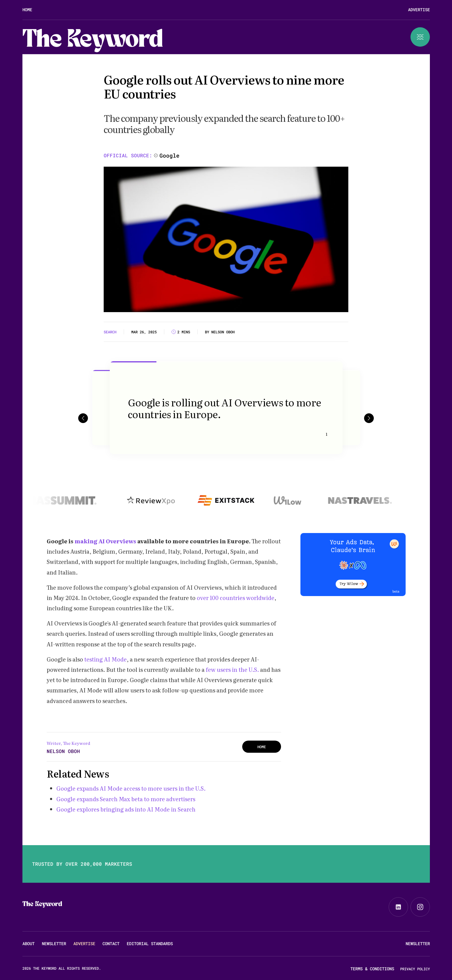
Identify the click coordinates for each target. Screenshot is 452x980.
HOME (262, 747)
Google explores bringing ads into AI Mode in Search (127, 809)
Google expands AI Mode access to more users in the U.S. (131, 788)
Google (169, 155)
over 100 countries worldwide (236, 598)
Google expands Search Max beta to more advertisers (126, 799)
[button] (83, 418)
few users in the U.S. (233, 670)
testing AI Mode (105, 659)
